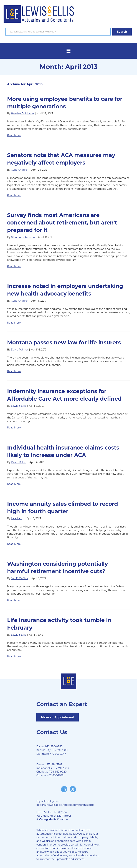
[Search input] (58, 32)
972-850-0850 (54, 746)
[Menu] (68, 51)
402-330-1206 (55, 775)
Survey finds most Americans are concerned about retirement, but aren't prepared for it (62, 223)
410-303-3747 (58, 754)
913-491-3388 (60, 750)
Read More (14, 135)
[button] (122, 32)
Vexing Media (48, 819)
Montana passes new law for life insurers (64, 343)
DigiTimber (64, 816)
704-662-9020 (58, 772)
